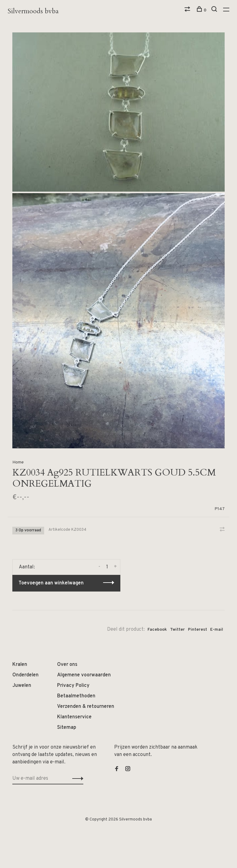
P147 (220, 509)
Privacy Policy (73, 686)
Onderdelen (25, 675)
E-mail (217, 630)
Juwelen (22, 686)
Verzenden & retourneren (86, 707)
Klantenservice (74, 717)
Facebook (157, 630)
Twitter (177, 630)
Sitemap (67, 728)
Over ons (67, 665)
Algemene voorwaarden (84, 675)
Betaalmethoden (76, 696)
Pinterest (197, 630)
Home (18, 462)
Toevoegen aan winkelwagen (51, 583)
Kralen (20, 665)
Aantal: (27, 567)
